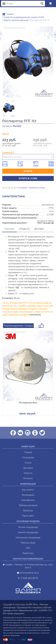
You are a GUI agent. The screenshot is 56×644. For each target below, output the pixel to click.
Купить (28, 171)
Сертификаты (28, 500)
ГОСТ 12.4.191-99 (45, 223)
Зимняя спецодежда (28, 532)
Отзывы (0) (24, 229)
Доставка (39, 229)
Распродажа (28, 495)
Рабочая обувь (28, 543)
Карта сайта (28, 516)
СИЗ (28, 548)
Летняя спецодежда (28, 527)
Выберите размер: (12, 157)
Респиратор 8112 (28, 403)
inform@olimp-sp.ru (29, 573)
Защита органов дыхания (16, 20)
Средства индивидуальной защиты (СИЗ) (24, 17)
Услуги (28, 463)
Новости (28, 473)
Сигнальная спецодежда (28, 538)
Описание (9, 229)
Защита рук (28, 553)
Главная (8, 14)
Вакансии (28, 511)
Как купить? (28, 490)
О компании (28, 458)
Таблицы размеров (28, 505)
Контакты (28, 478)
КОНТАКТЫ (35, 315)
